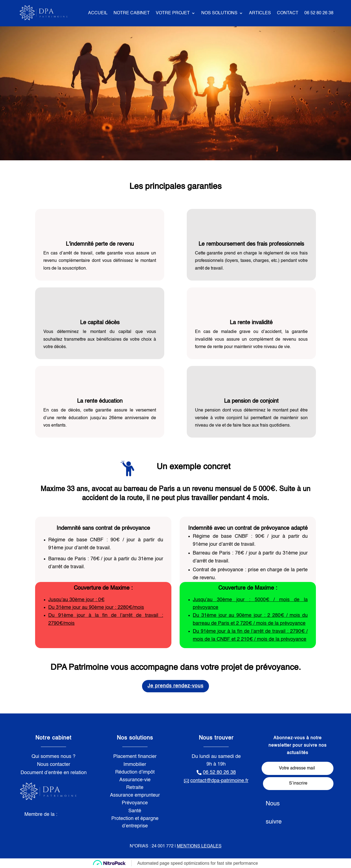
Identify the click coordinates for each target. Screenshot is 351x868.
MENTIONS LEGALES (199, 846)
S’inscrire (298, 783)
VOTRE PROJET (173, 13)
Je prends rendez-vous (175, 686)
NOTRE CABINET (132, 13)
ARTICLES (260, 13)
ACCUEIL (98, 13)
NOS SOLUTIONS (219, 13)
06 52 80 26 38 (319, 13)
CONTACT (288, 13)
